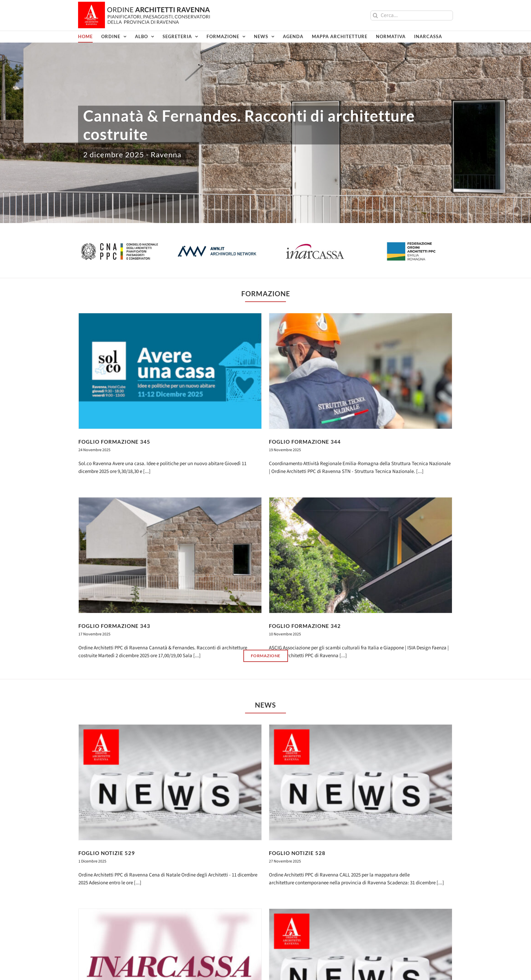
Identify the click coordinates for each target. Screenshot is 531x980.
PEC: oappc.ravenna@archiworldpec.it (119, 966)
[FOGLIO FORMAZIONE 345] (170, 371)
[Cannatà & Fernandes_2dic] (265, 112)
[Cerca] (375, 15)
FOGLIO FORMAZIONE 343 (195, 548)
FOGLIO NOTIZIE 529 (107, 708)
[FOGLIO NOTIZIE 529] (170, 638)
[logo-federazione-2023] (412, 244)
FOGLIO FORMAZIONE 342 (345, 548)
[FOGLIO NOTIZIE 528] (320, 638)
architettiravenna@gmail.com (110, 958)
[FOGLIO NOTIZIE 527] (251, 744)
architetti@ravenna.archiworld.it (113, 950)
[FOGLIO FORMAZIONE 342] (401, 477)
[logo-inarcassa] (314, 244)
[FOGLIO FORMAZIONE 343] (251, 477)
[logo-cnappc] (119, 244)
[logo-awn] (217, 244)
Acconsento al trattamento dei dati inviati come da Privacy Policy (255, 923)
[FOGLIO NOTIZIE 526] (401, 744)
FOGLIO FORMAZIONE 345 (114, 442)
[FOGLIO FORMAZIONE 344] (320, 371)
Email (214, 901)
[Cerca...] (412, 15)
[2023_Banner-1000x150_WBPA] (266, 814)
